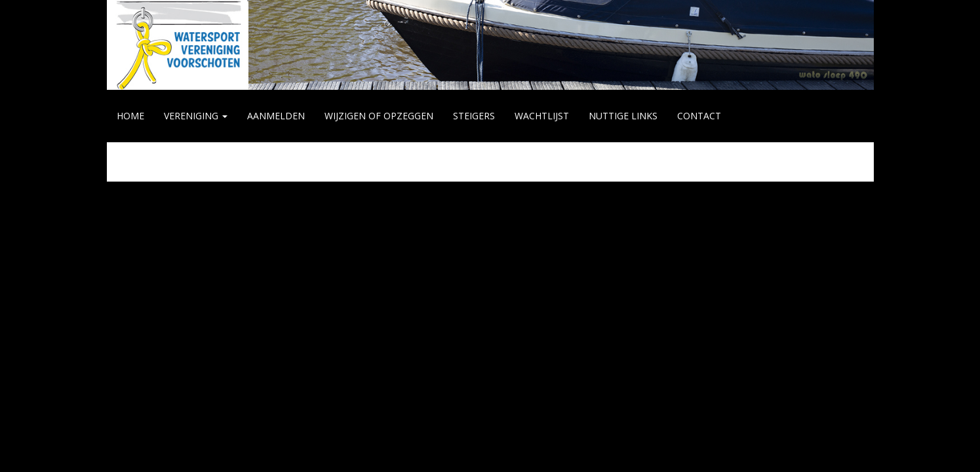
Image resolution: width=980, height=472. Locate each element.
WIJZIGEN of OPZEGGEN (379, 116)
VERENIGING (196, 116)
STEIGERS (474, 116)
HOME (130, 116)
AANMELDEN (276, 116)
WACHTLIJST (542, 116)
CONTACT (699, 116)
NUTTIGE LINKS (623, 116)
